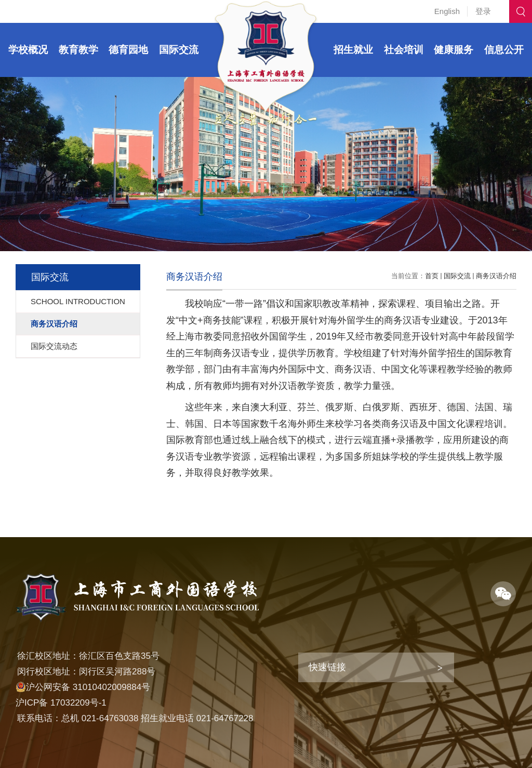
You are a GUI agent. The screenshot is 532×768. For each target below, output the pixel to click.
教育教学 (78, 50)
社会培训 (404, 50)
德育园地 (128, 50)
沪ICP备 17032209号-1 (61, 703)
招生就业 (353, 50)
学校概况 (28, 50)
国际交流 (179, 50)
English (447, 11)
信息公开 (504, 50)
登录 (483, 11)
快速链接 (327, 667)
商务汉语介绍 (496, 276)
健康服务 (454, 50)
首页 (432, 276)
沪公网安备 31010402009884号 (83, 687)
